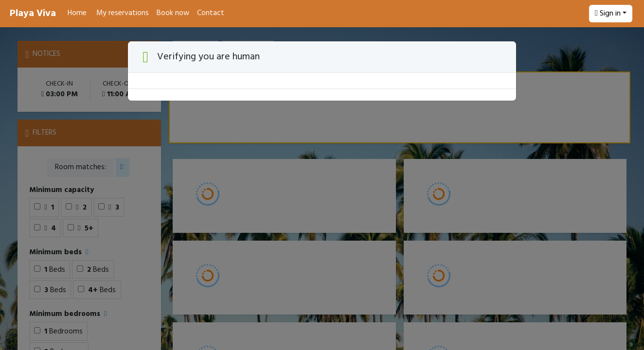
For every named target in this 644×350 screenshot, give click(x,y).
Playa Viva (33, 14)
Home (77, 13)
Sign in (608, 14)
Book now (173, 13)
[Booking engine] (322, 189)
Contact (211, 13)
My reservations (123, 13)
